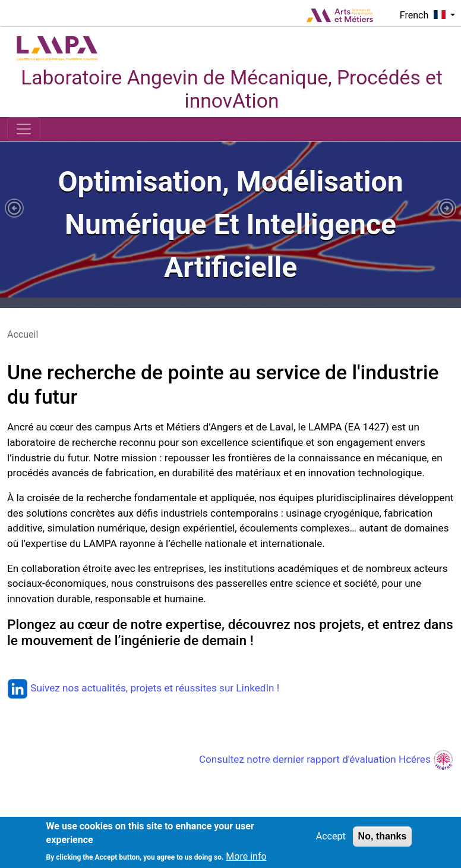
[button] (14, 208)
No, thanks (383, 836)
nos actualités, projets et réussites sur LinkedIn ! (171, 688)
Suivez (35, 688)
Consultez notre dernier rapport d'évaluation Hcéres (326, 759)
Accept (331, 836)
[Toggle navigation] (24, 129)
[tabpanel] (230, 225)
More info (246, 856)
